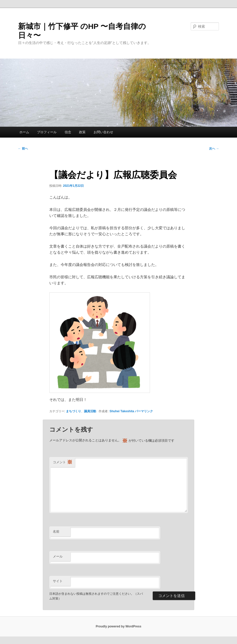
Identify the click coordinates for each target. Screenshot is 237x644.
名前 (56, 532)
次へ (214, 149)
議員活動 (90, 411)
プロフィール (47, 132)
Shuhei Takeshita (122, 411)
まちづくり (73, 411)
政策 (82, 132)
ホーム (24, 132)
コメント (63, 462)
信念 (68, 132)
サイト (58, 581)
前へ (23, 149)
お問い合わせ (103, 132)
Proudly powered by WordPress (118, 626)
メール (58, 556)
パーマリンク (144, 411)
